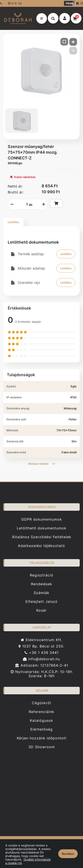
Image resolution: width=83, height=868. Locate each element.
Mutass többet (42, 464)
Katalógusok (41, 721)
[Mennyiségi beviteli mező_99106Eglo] (25, 204)
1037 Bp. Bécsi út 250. (41, 646)
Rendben (68, 854)
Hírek (69, 3)
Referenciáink (41, 712)
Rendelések (42, 584)
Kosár (41, 610)
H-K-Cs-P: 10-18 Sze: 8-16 (13, 4)
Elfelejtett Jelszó (41, 602)
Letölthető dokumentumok (42, 528)
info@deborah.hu (26, 4)
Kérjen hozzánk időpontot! (42, 738)
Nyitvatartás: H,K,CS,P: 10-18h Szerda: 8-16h (41, 674)
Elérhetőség (41, 729)
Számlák (41, 593)
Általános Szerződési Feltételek (42, 537)
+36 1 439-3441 (4, 4)
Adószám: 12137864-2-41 (42, 665)
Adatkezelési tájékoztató (41, 546)
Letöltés (13, 222)
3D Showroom (42, 747)
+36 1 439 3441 (42, 653)
